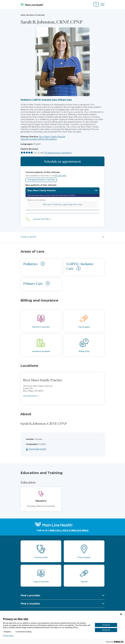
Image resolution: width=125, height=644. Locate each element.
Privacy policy (8, 636)
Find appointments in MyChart (41, 180)
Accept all (106, 625)
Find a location (30, 604)
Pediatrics (26, 100)
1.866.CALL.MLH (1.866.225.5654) (68, 530)
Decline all (106, 630)
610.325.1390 (61, 176)
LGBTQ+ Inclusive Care (45, 100)
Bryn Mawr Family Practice (52, 137)
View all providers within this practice (39, 139)
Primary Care (65, 100)
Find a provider (30, 595)
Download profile (41, 449)
